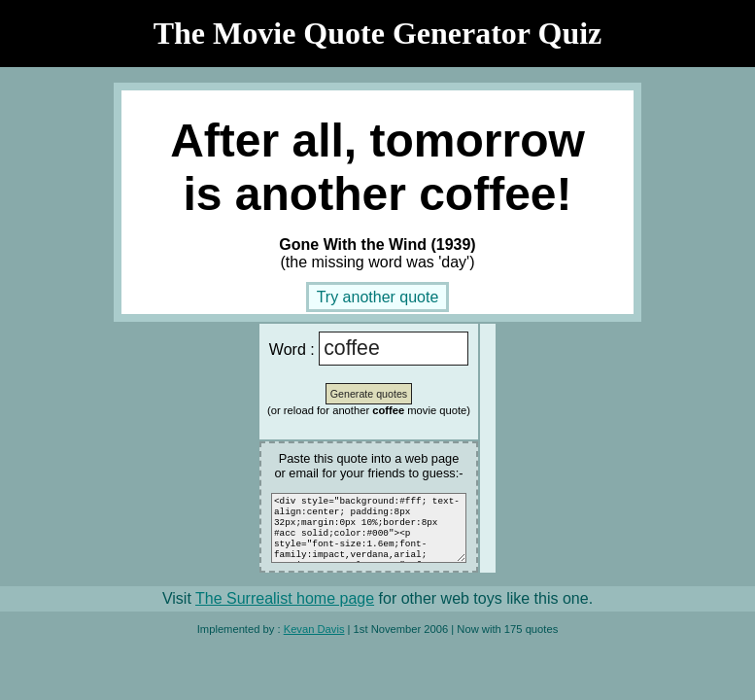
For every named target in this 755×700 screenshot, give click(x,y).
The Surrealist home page (285, 610)
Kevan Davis (314, 641)
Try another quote (378, 297)
